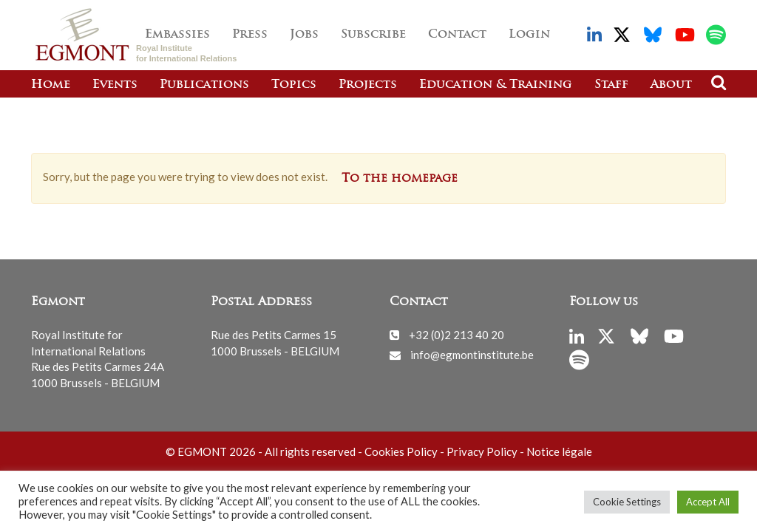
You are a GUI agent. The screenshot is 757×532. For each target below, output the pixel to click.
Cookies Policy (401, 451)
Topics (294, 85)
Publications (204, 85)
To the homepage (400, 179)
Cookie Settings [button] (627, 502)
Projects (368, 85)
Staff (611, 85)
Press (250, 35)
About (671, 85)
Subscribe (373, 35)
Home (51, 85)
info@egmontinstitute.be (472, 355)
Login (529, 35)
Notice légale (559, 451)
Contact (457, 35)
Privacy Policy (482, 451)
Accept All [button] (708, 502)
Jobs (304, 35)
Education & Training (496, 85)
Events (115, 85)
